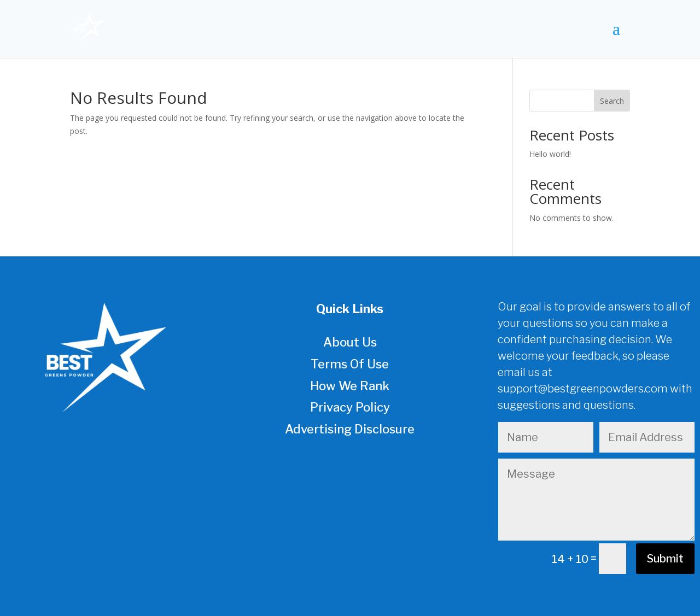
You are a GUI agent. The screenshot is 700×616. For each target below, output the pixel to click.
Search (612, 101)
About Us (350, 342)
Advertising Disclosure (350, 429)
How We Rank (350, 386)
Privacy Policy (350, 407)
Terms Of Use (350, 364)
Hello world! (550, 154)
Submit (665, 559)
